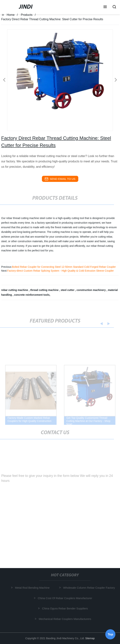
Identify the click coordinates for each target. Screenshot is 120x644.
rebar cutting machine (15, 290)
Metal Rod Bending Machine (33, 588)
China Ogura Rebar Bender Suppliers (65, 608)
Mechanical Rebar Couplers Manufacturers (66, 619)
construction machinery (92, 290)
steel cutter (68, 290)
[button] (105, 7)
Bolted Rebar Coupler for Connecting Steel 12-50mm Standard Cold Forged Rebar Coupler (64, 267)
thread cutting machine (45, 290)
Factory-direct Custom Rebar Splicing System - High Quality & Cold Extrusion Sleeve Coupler (60, 271)
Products (27, 15)
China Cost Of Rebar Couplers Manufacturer (65, 598)
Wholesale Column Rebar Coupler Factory (89, 588)
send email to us (60, 179)
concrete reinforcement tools (32, 295)
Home (11, 15)
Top (110, 634)
